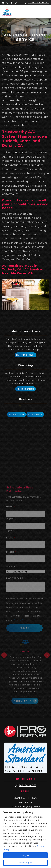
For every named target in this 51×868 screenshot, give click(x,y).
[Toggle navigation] (45, 11)
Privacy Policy (21, 620)
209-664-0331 (37, 3)
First (9, 519)
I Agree (26, 855)
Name (10, 507)
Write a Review (35, 414)
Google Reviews (17, 414)
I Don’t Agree (26, 863)
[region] (26, 838)
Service (11, 566)
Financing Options (26, 389)
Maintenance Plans (26, 355)
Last (9, 531)
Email (11, 538)
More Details (15, 578)
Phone (11, 552)
